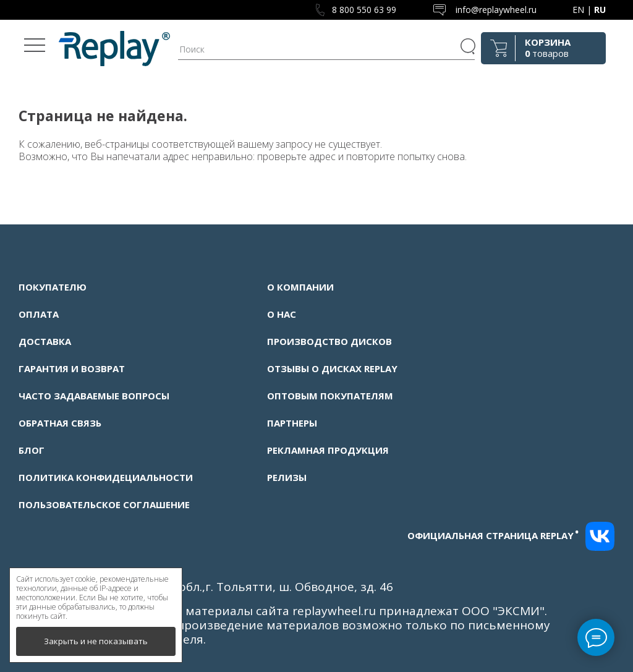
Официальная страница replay (493, 535)
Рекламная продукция (328, 450)
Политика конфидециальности (106, 477)
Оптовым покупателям (330, 396)
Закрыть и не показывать (96, 641)
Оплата (39, 314)
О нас (282, 314)
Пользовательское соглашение (104, 504)
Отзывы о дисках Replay (332, 368)
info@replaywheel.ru (496, 10)
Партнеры (292, 423)
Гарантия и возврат (72, 368)
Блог (32, 450)
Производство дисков (329, 341)
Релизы (287, 477)
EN (578, 10)
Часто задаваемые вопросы (94, 396)
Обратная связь (60, 423)
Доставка (45, 341)
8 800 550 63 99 (364, 10)
